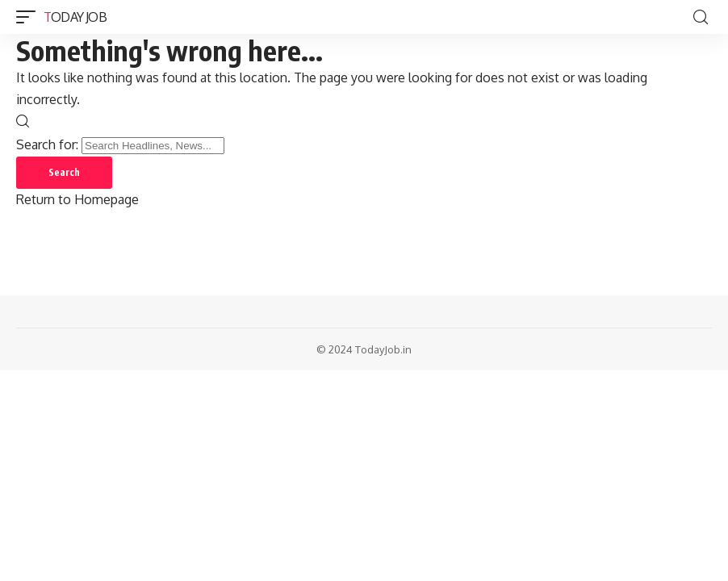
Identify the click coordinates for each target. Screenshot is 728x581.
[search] (701, 17)
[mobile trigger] (30, 17)
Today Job (75, 17)
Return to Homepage (77, 199)
